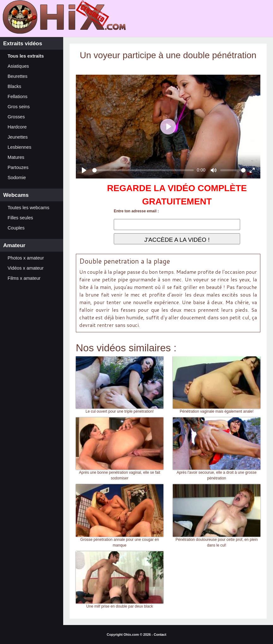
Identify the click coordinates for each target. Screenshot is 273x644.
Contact (160, 635)
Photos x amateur (26, 258)
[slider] (143, 170)
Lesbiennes (19, 147)
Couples (16, 228)
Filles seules (20, 218)
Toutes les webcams (28, 208)
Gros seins (19, 107)
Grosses (16, 117)
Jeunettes (18, 137)
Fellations (18, 97)
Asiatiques (18, 66)
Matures (16, 157)
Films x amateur (24, 278)
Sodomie (17, 178)
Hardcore (17, 127)
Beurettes (18, 76)
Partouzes (18, 167)
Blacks (14, 86)
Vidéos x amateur (26, 268)
